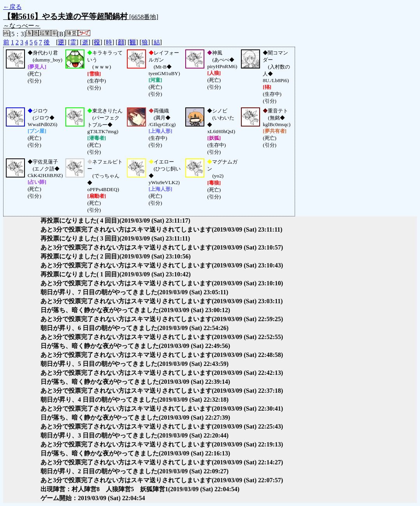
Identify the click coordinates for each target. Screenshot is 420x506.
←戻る (12, 7)
